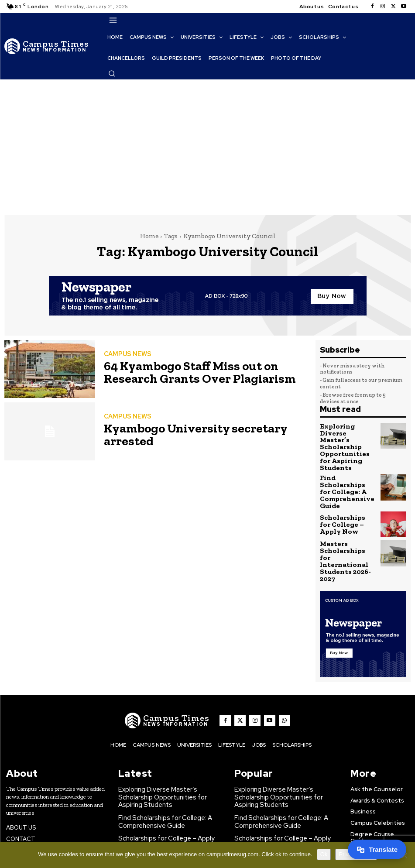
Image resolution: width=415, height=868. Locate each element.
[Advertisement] (207, 145)
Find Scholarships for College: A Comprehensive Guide (346, 467)
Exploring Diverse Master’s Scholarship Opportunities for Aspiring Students (347, 438)
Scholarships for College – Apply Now (344, 495)
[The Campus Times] (47, 46)
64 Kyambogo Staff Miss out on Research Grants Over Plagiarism (201, 372)
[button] (112, 73)
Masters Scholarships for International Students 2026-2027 (347, 524)
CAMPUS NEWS (126, 356)
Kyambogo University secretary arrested (202, 434)
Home (149, 236)
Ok (324, 854)
